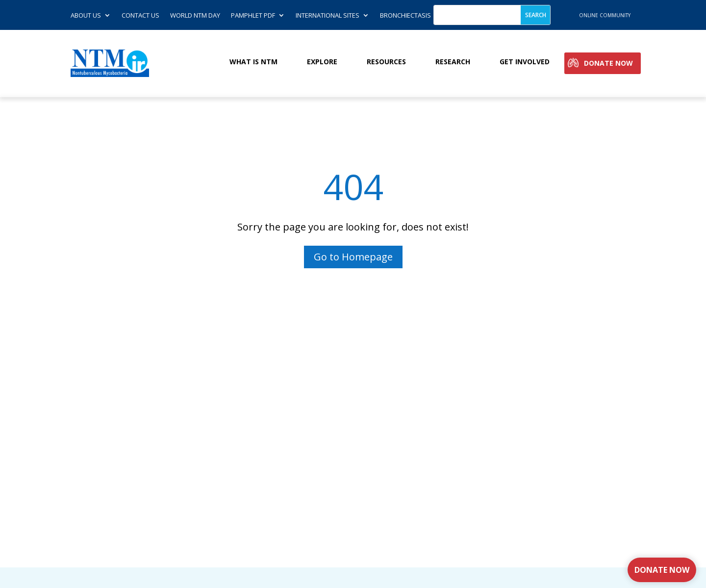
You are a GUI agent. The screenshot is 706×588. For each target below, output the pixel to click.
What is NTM (253, 62)
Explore (322, 62)
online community (605, 15)
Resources (386, 62)
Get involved (525, 62)
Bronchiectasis (405, 16)
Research (453, 62)
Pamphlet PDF (253, 16)
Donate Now (608, 64)
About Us (86, 16)
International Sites (328, 16)
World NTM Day (195, 16)
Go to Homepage (353, 257)
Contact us (140, 16)
